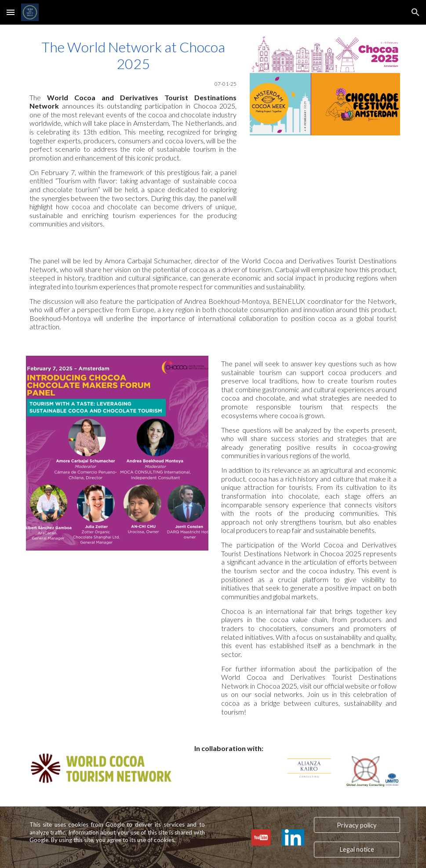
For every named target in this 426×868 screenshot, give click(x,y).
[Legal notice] (357, 850)
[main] (133, 133)
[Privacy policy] (357, 825)
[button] (11, 12)
